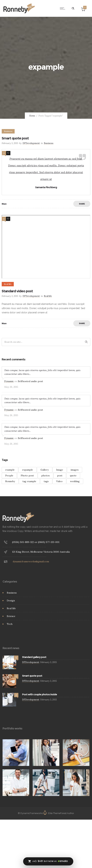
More (4, 204)
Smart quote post (15, 138)
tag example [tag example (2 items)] (29, 481)
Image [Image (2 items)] (60, 470)
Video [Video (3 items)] (59, 481)
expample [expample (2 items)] (28, 470)
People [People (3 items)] (9, 476)
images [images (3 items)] (75, 470)
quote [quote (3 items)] (73, 476)
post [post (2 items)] (60, 476)
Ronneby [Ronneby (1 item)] (10, 481)
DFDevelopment (31, 143)
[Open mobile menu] (63, 8)
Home (32, 116)
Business (12, 593)
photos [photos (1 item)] (45, 476)
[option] (16, 753)
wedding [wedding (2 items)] (75, 481)
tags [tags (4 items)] (46, 481)
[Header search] (73, 8)
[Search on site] (46, 342)
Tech (10, 624)
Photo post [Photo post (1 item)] (27, 476)
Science (11, 616)
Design (11, 601)
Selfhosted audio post (30, 381)
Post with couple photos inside (40, 694)
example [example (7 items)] (10, 470)
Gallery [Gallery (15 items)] (45, 470)
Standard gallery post (34, 657)
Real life (11, 608)
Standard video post (17, 291)
